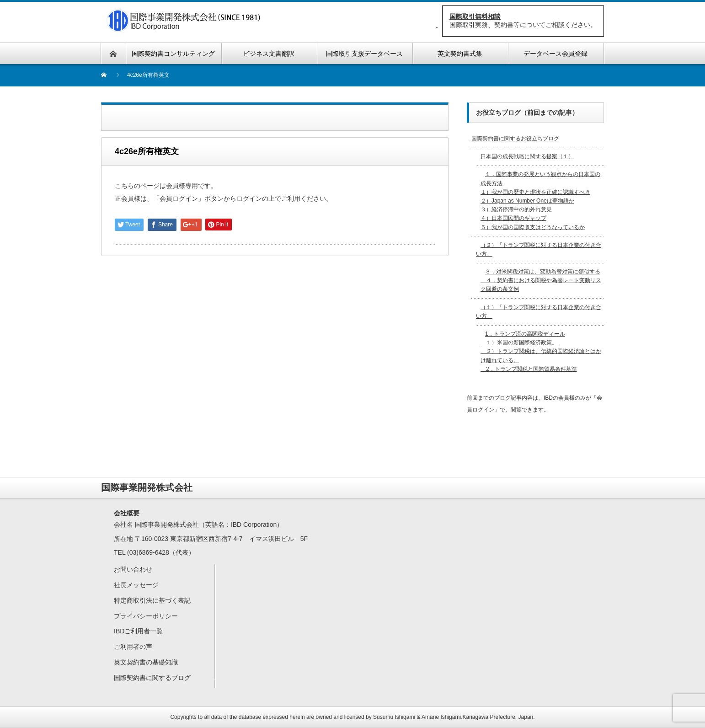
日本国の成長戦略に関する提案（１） (527, 156)
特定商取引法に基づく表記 (152, 600)
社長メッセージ (136, 585)
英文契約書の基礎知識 (146, 662)
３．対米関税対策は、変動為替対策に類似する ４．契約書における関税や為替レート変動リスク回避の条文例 (541, 280)
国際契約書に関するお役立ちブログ (515, 139)
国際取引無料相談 (475, 16)
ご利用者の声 (133, 647)
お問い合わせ (133, 569)
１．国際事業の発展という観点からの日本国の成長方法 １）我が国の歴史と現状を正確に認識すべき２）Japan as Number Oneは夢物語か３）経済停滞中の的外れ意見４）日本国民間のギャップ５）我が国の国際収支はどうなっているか (540, 201)
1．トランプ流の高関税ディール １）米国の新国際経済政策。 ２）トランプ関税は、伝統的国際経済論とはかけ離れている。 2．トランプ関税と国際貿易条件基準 (541, 351)
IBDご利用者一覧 (138, 631)
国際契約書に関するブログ (152, 678)
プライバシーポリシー (146, 616)
